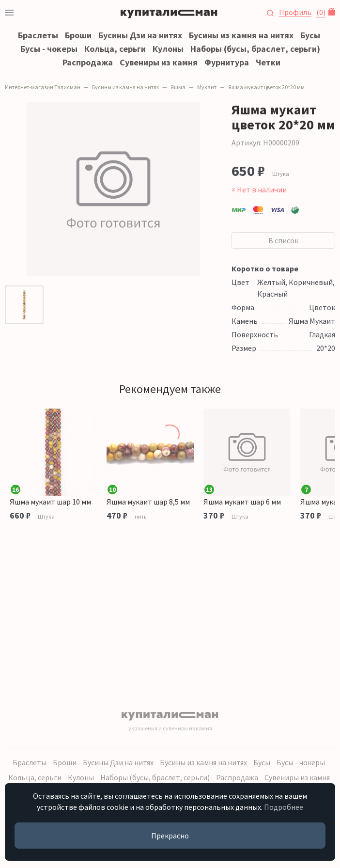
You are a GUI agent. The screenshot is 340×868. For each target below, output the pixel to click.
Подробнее (284, 807)
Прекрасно (170, 836)
